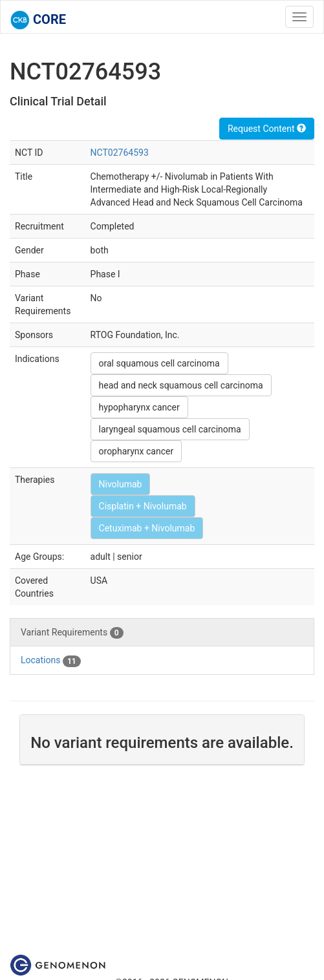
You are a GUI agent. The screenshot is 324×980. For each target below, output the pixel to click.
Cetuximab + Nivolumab (147, 528)
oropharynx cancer (136, 451)
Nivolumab (121, 484)
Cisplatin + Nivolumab (143, 506)
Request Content (267, 129)
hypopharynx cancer (139, 407)
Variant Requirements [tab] (72, 633)
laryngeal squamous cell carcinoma (170, 429)
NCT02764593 (120, 153)
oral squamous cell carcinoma (159, 363)
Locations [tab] (51, 661)
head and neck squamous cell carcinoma (181, 385)
